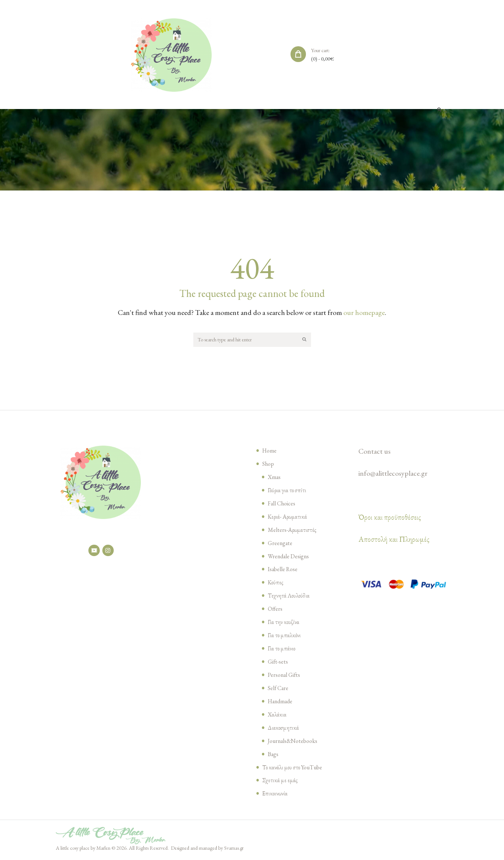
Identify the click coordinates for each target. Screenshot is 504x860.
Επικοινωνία (275, 794)
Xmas (275, 478)
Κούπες (276, 583)
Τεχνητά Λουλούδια (289, 596)
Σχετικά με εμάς (280, 781)
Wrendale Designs (291, 557)
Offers (275, 610)
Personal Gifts (286, 676)
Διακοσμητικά (284, 729)
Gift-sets (279, 663)
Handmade (282, 702)
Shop (269, 465)
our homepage (364, 312)
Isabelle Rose (284, 570)
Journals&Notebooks (295, 742)
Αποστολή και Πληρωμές (394, 540)
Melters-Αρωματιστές (293, 531)
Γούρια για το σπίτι (288, 491)
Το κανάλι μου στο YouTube (294, 768)
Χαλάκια (277, 715)
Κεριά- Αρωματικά (288, 518)
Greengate (281, 544)
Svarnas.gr (234, 849)
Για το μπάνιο (282, 649)
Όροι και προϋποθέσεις (390, 518)
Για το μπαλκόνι (285, 636)
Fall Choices (283, 504)
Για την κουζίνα (284, 623)
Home (270, 451)
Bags (274, 755)
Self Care (279, 689)
